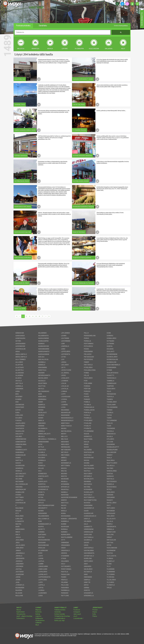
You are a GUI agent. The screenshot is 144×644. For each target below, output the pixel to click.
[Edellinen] (20, 316)
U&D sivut (36, 7)
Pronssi (95, 610)
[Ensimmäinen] (17, 316)
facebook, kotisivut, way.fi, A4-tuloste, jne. (36, 20)
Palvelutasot (21, 618)
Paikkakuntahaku (60, 610)
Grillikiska (38, 623)
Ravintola (38, 612)
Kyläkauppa (39, 618)
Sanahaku (58, 612)
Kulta (94, 614)
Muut (37, 625)
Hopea (95, 612)
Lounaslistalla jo (60, 618)
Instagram (77, 612)
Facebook (77, 610)
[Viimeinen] (49, 316)
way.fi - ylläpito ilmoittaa (24, 616)
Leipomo (38, 616)
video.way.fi (77, 614)
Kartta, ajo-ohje (60, 621)
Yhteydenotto (21, 614)
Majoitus (38, 610)
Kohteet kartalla (60, 614)
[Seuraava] (46, 316)
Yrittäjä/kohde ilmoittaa (62, 616)
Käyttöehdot (21, 612)
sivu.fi (75, 616)
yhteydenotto (142, 19)
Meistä (19, 610)
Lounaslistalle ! (78, 618)
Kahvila (38, 614)
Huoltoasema (40, 621)
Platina (95, 616)
